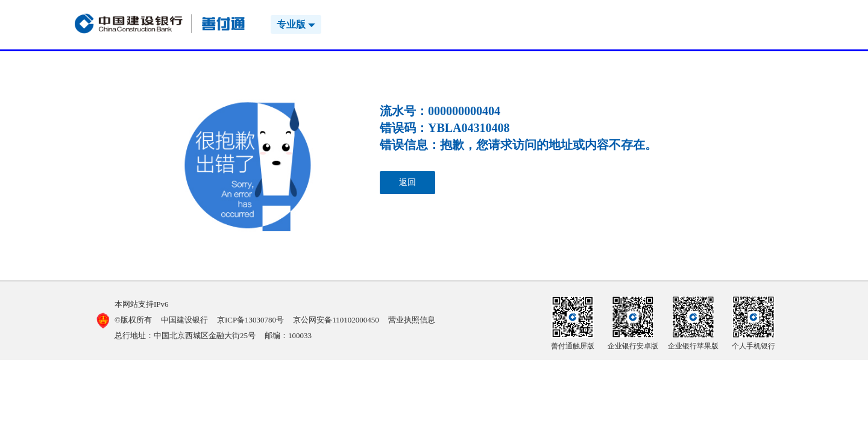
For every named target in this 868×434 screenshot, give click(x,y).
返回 (407, 182)
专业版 (296, 24)
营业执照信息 (412, 320)
